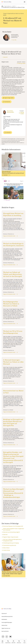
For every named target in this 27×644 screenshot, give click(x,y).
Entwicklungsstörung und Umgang (11, 543)
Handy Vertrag (6, 550)
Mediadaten (4, 619)
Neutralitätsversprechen (7, 616)
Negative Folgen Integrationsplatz (11, 537)
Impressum (4, 613)
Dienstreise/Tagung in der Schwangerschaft (13, 526)
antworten (8, 132)
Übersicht (5, 57)
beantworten (7, 102)
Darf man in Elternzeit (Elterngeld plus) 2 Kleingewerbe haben (12, 540)
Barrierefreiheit (5, 631)
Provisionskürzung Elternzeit (10, 545)
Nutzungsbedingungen (7, 622)
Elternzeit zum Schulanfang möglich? (12, 532)
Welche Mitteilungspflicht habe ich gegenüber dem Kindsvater (14, 529)
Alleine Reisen (6, 548)
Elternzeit (5, 535)
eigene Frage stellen (9, 98)
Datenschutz (4, 625)
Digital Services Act (6, 628)
